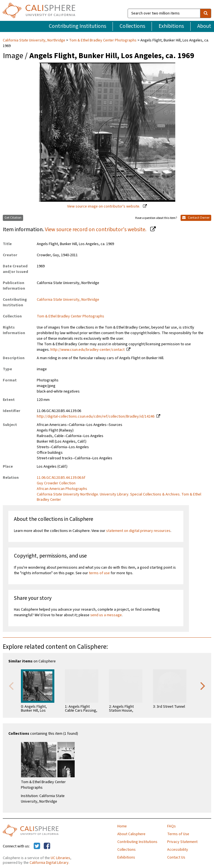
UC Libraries (60, 858)
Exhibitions (171, 26)
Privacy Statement (182, 842)
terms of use (99, 573)
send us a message (106, 615)
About (204, 26)
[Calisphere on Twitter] (37, 846)
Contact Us (176, 857)
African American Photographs (62, 489)
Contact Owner (196, 218)
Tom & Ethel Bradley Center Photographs (103, 40)
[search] (206, 13)
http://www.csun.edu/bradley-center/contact (87, 350)
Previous (11, 685)
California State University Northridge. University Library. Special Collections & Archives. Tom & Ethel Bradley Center (119, 497)
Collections (132, 26)
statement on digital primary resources (138, 531)
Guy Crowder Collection (56, 483)
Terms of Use (178, 834)
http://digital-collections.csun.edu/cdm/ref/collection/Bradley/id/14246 (96, 416)
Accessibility (178, 850)
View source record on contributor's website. (96, 230)
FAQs (172, 826)
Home (122, 826)
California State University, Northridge (34, 40)
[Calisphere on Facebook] (47, 846)
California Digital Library (49, 863)
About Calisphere (131, 834)
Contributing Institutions (77, 26)
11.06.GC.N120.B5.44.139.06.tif (61, 478)
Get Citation (13, 218)
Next (203, 685)
